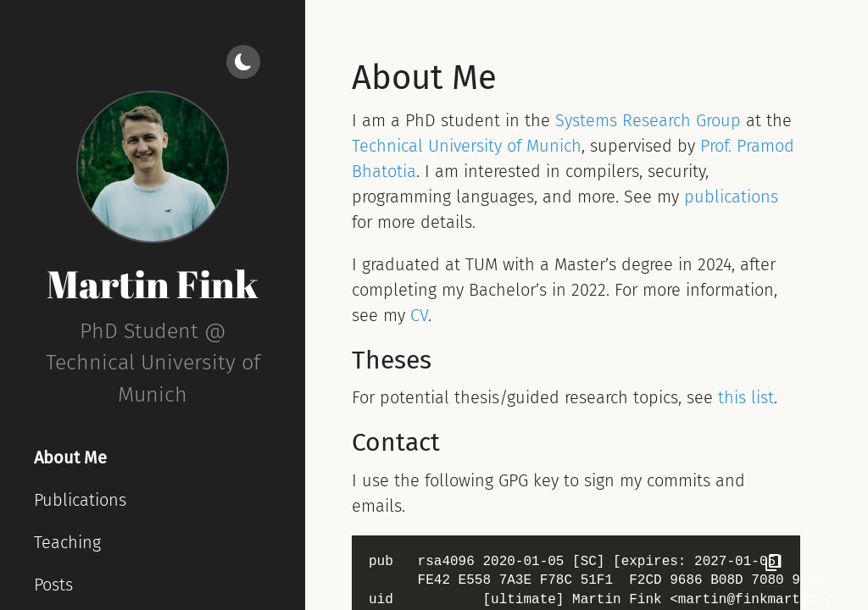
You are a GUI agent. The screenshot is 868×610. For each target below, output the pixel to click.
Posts (53, 585)
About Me (70, 457)
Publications (80, 500)
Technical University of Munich (467, 146)
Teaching (67, 542)
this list (746, 397)
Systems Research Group (648, 120)
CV (419, 315)
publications (731, 197)
